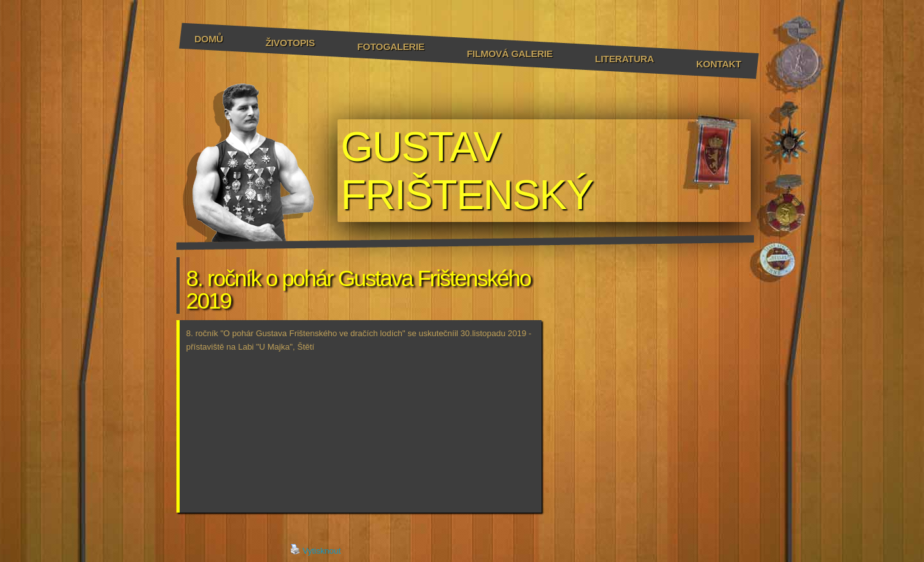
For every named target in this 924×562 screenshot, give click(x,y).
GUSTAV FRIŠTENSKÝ (467, 171)
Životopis (290, 43)
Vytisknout (316, 550)
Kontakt (719, 64)
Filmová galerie (509, 54)
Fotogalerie (391, 47)
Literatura (624, 59)
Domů (209, 39)
